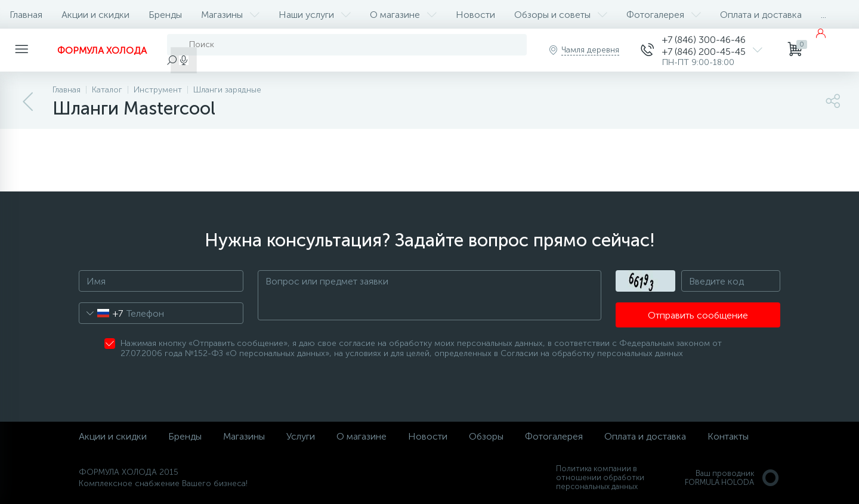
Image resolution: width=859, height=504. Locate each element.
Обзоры (486, 436)
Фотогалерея (664, 15)
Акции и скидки (95, 15)
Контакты (728, 436)
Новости (475, 15)
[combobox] (101, 313)
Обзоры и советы (561, 15)
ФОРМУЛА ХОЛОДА (102, 50)
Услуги (301, 436)
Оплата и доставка (761, 15)
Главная (26, 15)
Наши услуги (315, 15)
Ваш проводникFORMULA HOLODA (733, 478)
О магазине (403, 15)
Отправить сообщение (698, 315)
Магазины (230, 15)
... (824, 15)
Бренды (165, 15)
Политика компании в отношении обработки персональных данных (600, 477)
